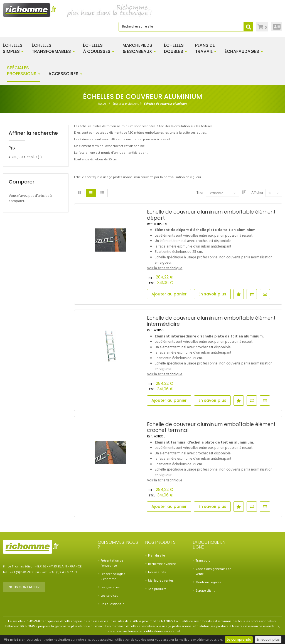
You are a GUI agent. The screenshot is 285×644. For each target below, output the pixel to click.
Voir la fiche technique (165, 268)
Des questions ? (111, 604)
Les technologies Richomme (111, 577)
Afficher (257, 193)
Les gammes (109, 587)
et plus (24, 157)
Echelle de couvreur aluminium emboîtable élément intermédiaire (211, 321)
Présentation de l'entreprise (110, 563)
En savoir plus (268, 639)
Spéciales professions (126, 104)
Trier (200, 193)
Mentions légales (207, 582)
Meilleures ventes (159, 581)
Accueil (103, 104)
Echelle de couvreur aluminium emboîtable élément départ (211, 215)
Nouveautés (156, 572)
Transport (201, 561)
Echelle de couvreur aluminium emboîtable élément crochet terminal (211, 427)
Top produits (156, 589)
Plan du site (155, 556)
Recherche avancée (161, 564)
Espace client (204, 591)
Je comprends (239, 639)
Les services (108, 596)
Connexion (277, 26)
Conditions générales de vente (212, 572)
